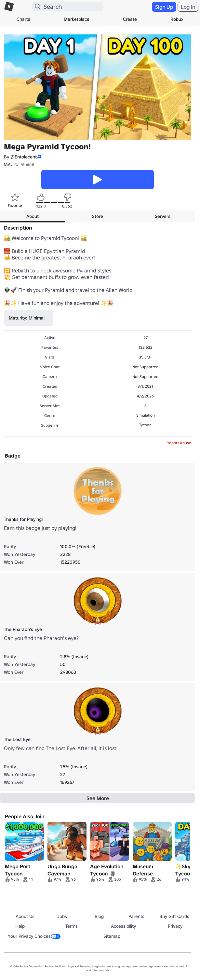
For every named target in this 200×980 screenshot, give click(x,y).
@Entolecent (24, 157)
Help (20, 926)
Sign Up (164, 7)
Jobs (62, 916)
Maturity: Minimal (19, 164)
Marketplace (77, 19)
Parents (136, 916)
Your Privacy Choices (34, 936)
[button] (39, 157)
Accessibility (123, 926)
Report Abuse (179, 443)
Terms (72, 926)
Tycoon (145, 425)
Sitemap (112, 936)
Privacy (175, 926)
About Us (25, 916)
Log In (188, 7)
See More (98, 798)
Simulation (146, 415)
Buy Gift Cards (174, 916)
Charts (23, 19)
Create (130, 19)
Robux (177, 19)
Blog (99, 916)
